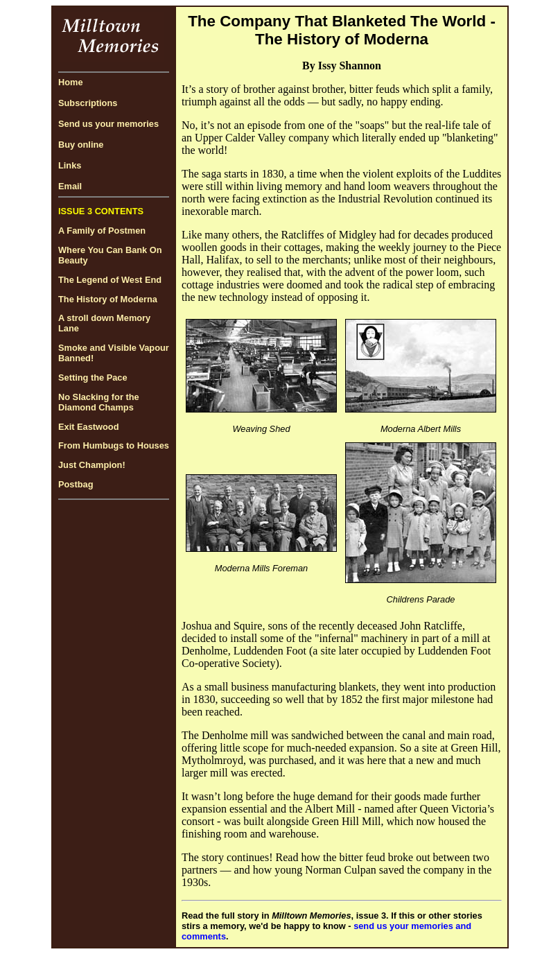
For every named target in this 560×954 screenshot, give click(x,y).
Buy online (81, 145)
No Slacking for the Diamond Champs (99, 402)
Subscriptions (88, 103)
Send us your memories (108, 124)
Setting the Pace (93, 378)
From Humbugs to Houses (114, 445)
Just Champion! (92, 465)
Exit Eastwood (88, 427)
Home (71, 82)
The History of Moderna (108, 299)
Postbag (76, 484)
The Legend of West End (110, 280)
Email (70, 186)
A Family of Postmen (102, 231)
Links (70, 165)
